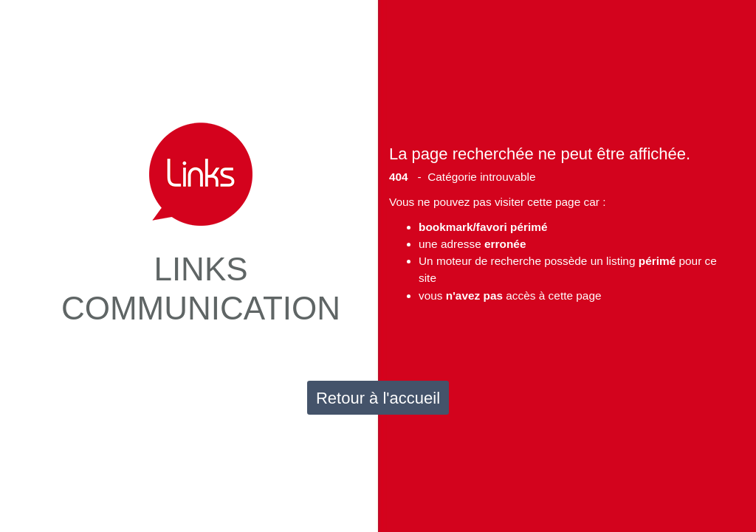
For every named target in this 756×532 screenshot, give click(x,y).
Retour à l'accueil (378, 398)
